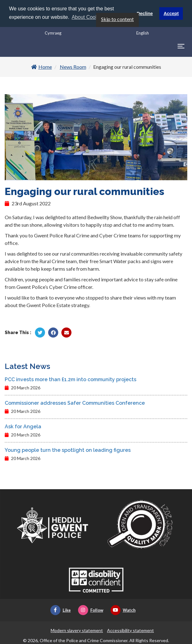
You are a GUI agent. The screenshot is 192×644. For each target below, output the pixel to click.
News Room (73, 66)
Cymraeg (53, 33)
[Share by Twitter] (40, 332)
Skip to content (117, 19)
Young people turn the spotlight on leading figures (68, 450)
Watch (123, 610)
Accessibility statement (130, 630)
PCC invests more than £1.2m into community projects (71, 379)
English (143, 33)
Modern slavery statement (77, 630)
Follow (91, 610)
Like (61, 610)
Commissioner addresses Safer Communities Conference (75, 403)
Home (42, 66)
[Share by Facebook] (53, 332)
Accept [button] (171, 14)
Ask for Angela (23, 426)
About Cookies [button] (88, 17)
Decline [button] (145, 14)
